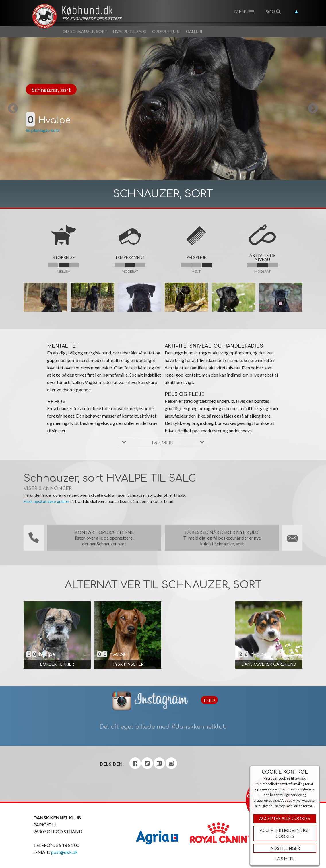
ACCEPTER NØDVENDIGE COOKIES (285, 833)
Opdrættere (166, 31)
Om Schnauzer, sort (85, 31)
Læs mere (285, 859)
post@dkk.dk (64, 852)
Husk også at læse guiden (46, 501)
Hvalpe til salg (130, 31)
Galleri (194, 31)
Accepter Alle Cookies (285, 818)
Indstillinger (285, 848)
